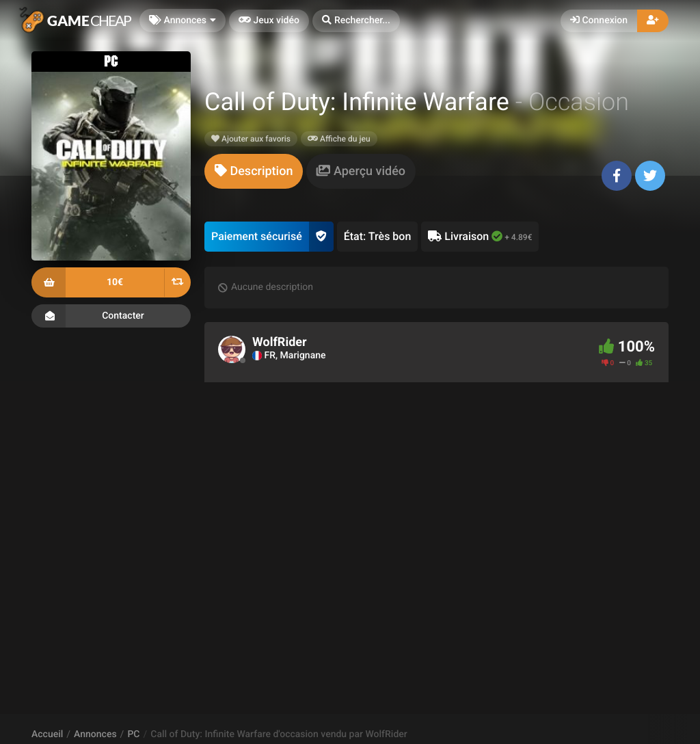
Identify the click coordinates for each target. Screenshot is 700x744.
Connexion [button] (599, 21)
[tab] (254, 171)
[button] (356, 21)
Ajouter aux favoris (251, 139)
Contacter (111, 316)
